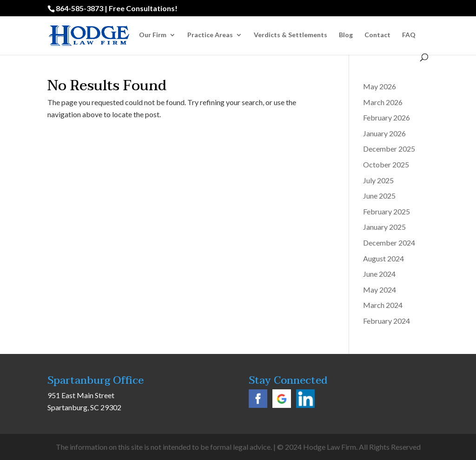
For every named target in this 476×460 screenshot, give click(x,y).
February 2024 (387, 321)
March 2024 (383, 305)
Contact (377, 35)
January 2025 (384, 227)
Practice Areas (210, 35)
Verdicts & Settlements (291, 35)
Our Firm (153, 35)
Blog (346, 35)
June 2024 (379, 274)
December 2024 (389, 243)
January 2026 (384, 133)
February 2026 (387, 117)
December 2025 (389, 149)
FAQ (409, 35)
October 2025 (386, 164)
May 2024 (380, 290)
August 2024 (383, 258)
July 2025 (378, 180)
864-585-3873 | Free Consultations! (117, 8)
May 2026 (380, 86)
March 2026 (383, 102)
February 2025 (387, 211)
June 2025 (379, 196)
